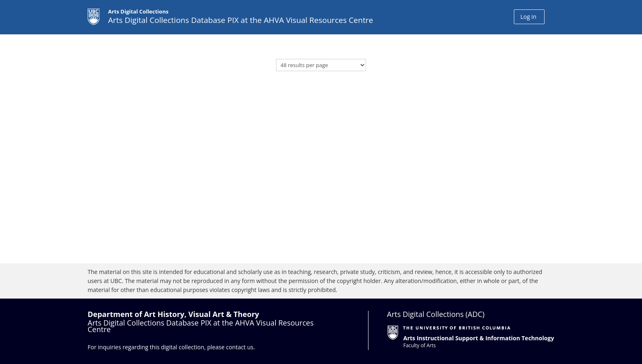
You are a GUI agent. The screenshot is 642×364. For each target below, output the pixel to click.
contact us (240, 347)
